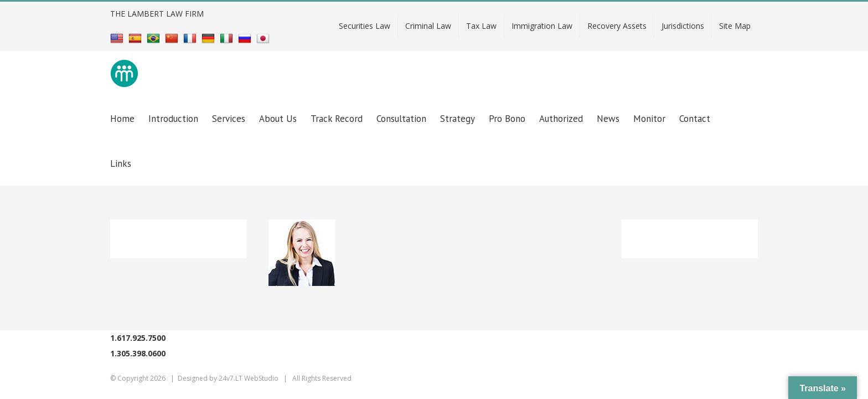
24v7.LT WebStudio (249, 378)
